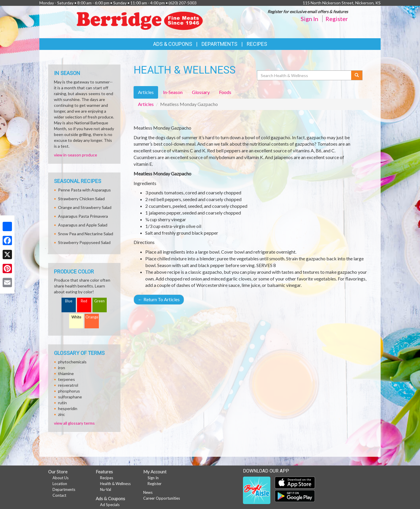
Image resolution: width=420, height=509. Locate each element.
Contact (59, 495)
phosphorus (69, 391)
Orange (92, 317)
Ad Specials (110, 505)
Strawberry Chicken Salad (81, 199)
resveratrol (68, 385)
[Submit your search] (357, 75)
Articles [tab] (146, 92)
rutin (62, 403)
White (76, 317)
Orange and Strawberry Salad (85, 207)
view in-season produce (76, 155)
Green (99, 301)
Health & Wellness (115, 484)
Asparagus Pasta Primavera (83, 216)
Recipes (257, 44)
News (148, 492)
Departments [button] (219, 44)
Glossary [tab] (201, 92)
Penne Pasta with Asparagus (84, 190)
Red (84, 301)
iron (62, 368)
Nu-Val (106, 489)
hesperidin (68, 408)
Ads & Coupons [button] (173, 44)
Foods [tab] (225, 92)
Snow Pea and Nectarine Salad (86, 234)
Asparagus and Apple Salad (83, 225)
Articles (146, 104)
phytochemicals (72, 362)
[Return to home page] (141, 21)
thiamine (66, 373)
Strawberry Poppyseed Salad (84, 242)
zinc (62, 414)
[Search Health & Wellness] (304, 75)
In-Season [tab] (173, 92)
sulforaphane (70, 397)
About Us (61, 478)
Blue (69, 301)
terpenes (66, 379)
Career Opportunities (162, 498)
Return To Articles (159, 299)
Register (337, 19)
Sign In (309, 19)
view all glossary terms (74, 423)
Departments (64, 489)
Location (60, 484)
